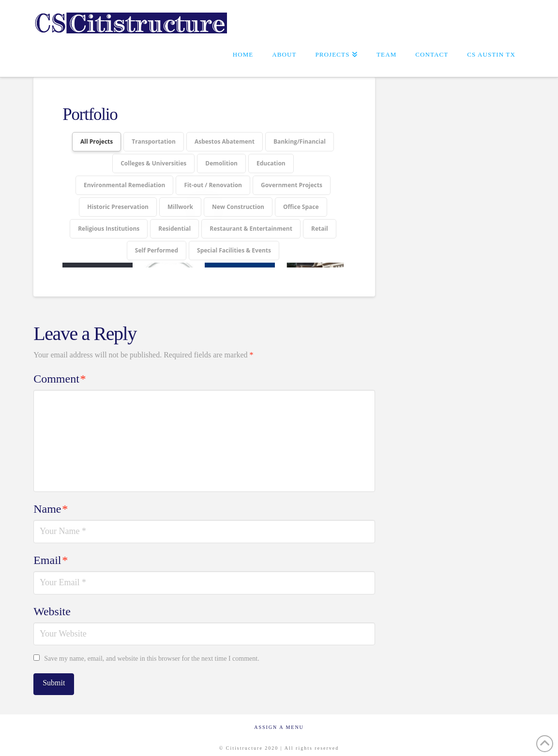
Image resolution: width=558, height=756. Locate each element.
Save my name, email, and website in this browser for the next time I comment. (151, 654)
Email (51, 555)
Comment (60, 374)
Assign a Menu (279, 722)
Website (52, 607)
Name (51, 504)
